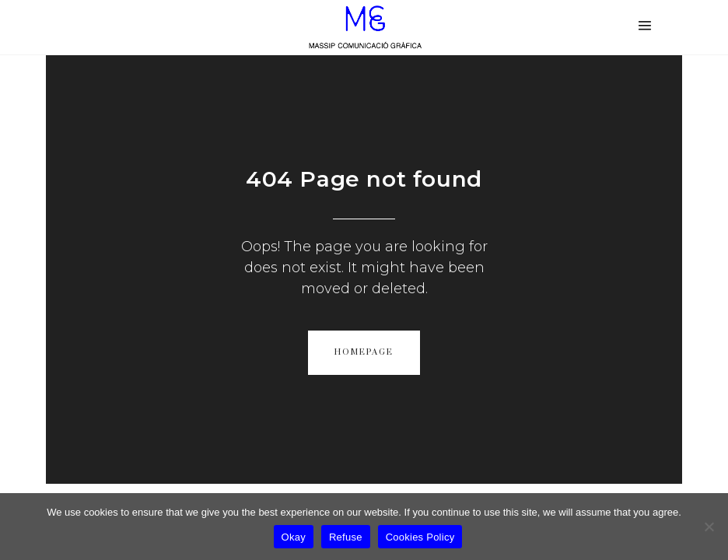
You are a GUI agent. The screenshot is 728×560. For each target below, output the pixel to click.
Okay (294, 537)
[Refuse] (709, 527)
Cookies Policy (420, 537)
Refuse (346, 537)
